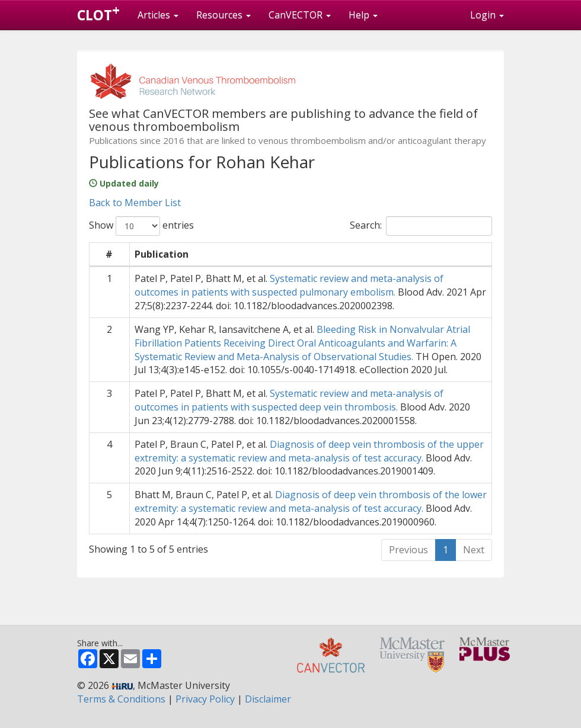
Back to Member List (135, 203)
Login (487, 15)
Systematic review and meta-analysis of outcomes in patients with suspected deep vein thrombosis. (289, 400)
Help (363, 15)
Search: (421, 226)
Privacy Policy (205, 699)
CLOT (98, 12)
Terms (121, 699)
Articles (158, 15)
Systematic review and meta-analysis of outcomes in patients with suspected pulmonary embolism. (289, 285)
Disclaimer (268, 699)
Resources (224, 15)
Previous (408, 550)
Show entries (141, 226)
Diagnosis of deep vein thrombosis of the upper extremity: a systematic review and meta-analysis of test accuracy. (309, 451)
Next (474, 550)
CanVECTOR (300, 15)
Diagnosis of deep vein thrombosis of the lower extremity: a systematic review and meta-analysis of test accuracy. (311, 501)
